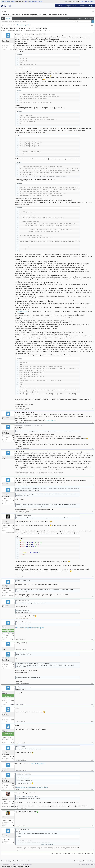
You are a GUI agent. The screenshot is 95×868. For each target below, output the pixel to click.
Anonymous (5, 417)
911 (13, 527)
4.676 (13, 822)
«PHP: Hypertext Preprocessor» (33, 1)
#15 (92, 743)
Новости (83, 6)
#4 (93, 475)
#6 (93, 512)
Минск (12, 826)
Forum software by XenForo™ (16, 861)
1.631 (13, 720)
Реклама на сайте (17, 867)
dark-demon (5, 585)
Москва (12, 49)
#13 (92, 704)
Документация (71, 6)
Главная (59, 6)
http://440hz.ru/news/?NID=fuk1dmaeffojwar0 (30, 628)
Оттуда (12, 639)
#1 (93, 409)
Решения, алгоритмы (16, 30)
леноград (12, 596)
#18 (92, 789)
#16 (92, 760)
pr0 (3, 834)
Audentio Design (89, 861)
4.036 (13, 803)
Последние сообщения (19, 21)
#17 (92, 770)
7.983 (13, 635)
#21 (92, 850)
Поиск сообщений (7, 21)
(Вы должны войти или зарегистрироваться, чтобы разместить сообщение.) (73, 853)
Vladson (4, 798)
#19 (92, 808)
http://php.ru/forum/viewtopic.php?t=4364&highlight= (32, 787)
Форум (8, 19)
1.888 (13, 592)
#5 (93, 485)
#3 (93, 448)
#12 (92, 683)
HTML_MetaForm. (51, 420)
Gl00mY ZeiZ (40, 30)
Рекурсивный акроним (8, 1)
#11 (92, 649)
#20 (92, 826)
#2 (93, 422)
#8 (93, 597)
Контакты (27, 867)
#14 (92, 722)
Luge (3, 817)
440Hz (4, 627)
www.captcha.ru (22, 311)
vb (3, 520)
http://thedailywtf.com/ (38, 764)
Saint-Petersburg (10, 532)
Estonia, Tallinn (10, 807)
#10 (92, 639)
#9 (93, 618)
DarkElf (4, 713)
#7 (93, 577)
